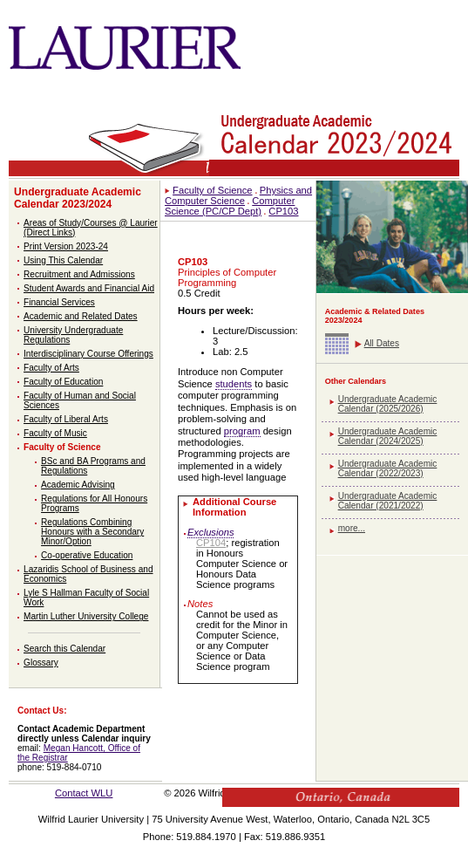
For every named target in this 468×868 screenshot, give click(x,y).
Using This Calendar (63, 260)
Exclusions (210, 532)
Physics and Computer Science (238, 195)
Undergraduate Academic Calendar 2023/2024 (78, 198)
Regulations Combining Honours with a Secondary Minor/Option (92, 532)
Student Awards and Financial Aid (89, 288)
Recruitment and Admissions (79, 274)
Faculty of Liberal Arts (66, 419)
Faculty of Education (63, 382)
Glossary (41, 663)
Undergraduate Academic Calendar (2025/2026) (388, 404)
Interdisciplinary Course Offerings (88, 354)
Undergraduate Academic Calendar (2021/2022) (388, 501)
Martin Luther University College (86, 616)
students (234, 384)
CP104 (211, 543)
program (242, 431)
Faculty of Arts (51, 368)
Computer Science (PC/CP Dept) (230, 206)
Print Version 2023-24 (66, 246)
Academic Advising (78, 485)
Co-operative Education (87, 555)
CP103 (283, 211)
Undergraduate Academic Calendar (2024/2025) (388, 436)
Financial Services (59, 302)
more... (352, 528)
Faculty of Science (62, 447)
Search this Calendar (64, 649)
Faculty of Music (55, 433)
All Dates (382, 343)
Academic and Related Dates (81, 316)
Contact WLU (84, 793)
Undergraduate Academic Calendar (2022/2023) (388, 468)
